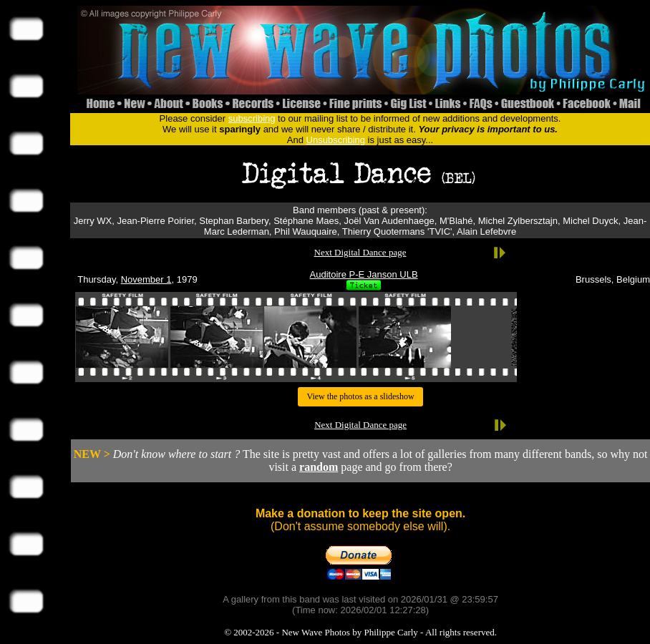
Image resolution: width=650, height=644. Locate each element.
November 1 (146, 279)
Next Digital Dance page (360, 252)
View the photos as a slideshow (360, 396)
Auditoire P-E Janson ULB (364, 274)
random (319, 467)
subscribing (252, 118)
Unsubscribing (336, 140)
